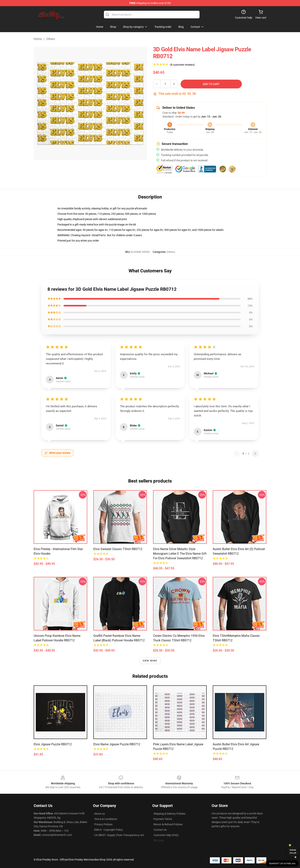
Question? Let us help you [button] (282, 863)
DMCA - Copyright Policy (108, 830)
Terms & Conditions (106, 819)
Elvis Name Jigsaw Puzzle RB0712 (117, 744)
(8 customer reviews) (182, 65)
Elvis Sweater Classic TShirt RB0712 (118, 549)
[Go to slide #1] (80, 169)
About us (99, 814)
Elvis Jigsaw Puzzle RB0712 (53, 744)
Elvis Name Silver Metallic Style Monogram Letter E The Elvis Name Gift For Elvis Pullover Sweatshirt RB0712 (180, 554)
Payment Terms (163, 819)
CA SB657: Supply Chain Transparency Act (119, 835)
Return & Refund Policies (168, 824)
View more (150, 661)
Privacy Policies (103, 824)
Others (51, 39)
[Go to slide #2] (100, 169)
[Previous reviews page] (237, 454)
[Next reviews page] (255, 454)
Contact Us (160, 830)
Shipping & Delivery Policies (169, 814)
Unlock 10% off (293, 851)
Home (38, 39)
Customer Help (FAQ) (166, 835)
